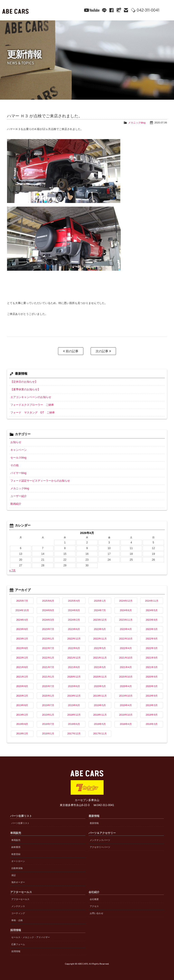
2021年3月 (152, 667)
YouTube (92, 10)
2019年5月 (100, 705)
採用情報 (16, 951)
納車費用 (16, 847)
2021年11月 (100, 658)
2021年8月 (22, 667)
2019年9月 (152, 696)
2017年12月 (74, 734)
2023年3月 (152, 629)
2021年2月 (22, 677)
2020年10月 (126, 677)
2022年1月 (48, 658)
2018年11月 (100, 715)
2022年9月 (152, 639)
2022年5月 (100, 648)
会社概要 (94, 899)
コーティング (18, 913)
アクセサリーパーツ (100, 847)
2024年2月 (74, 620)
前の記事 (71, 351)
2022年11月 (100, 639)
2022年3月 (152, 648)
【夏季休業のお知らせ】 (25, 389)
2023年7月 (48, 629)
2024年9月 (48, 610)
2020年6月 (74, 686)
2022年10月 (126, 639)
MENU (167, 10)
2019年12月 (74, 696)
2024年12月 (126, 601)
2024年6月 (126, 610)
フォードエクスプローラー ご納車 (32, 405)
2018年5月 (100, 724)
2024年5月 (152, 610)
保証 (14, 875)
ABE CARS (16, 10)
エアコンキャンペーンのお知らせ (31, 397)
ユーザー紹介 (19, 496)
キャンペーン (19, 450)
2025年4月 (74, 601)
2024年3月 (48, 620)
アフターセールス (20, 899)
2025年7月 (22, 601)
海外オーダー (18, 882)
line (104, 10)
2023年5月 (100, 629)
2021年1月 (48, 677)
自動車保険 (17, 868)
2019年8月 (22, 705)
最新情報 (94, 823)
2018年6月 (74, 724)
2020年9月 (152, 677)
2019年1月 (48, 715)
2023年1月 (48, 639)
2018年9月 (152, 715)
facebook (111, 10)
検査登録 (16, 854)
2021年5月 (100, 667)
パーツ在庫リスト (20, 823)
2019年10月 (126, 696)
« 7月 (13, 570)
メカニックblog (137, 123)
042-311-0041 (148, 11)
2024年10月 (22, 610)
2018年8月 (22, 724)
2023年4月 (126, 629)
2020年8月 (22, 686)
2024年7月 (100, 610)
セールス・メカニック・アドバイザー (31, 937)
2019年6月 (74, 705)
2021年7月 (48, 667)
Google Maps (119, 10)
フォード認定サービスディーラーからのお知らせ (40, 481)
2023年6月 (74, 629)
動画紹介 (16, 504)
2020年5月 (100, 686)
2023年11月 (126, 620)
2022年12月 (74, 639)
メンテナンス (18, 906)
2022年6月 (74, 648)
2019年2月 (22, 715)
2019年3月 (152, 705)
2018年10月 (126, 715)
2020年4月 (126, 686)
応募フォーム (18, 944)
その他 (14, 465)
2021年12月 (74, 658)
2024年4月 (22, 620)
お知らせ (16, 442)
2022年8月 (22, 648)
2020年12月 (74, 677)
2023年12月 (100, 620)
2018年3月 (152, 724)
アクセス (94, 906)
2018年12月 (74, 715)
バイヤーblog (18, 473)
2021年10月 (126, 658)
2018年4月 (126, 724)
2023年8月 (22, 629)
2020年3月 (152, 686)
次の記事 (103, 351)
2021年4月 (126, 667)
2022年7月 (48, 648)
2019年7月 (48, 705)
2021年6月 (74, 667)
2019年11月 (100, 696)
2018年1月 (48, 734)
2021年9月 (152, 658)
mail (126, 10)
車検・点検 (17, 920)
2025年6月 (48, 601)
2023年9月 (152, 620)
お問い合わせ (97, 913)
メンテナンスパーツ (100, 840)
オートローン (18, 861)
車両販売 (16, 840)
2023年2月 (22, 639)
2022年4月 (126, 648)
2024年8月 (74, 610)
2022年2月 (22, 658)
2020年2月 (22, 696)
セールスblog (18, 458)
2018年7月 (48, 724)
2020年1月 (48, 696)
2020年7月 (48, 686)
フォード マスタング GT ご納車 (33, 413)
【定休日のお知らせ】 (24, 382)
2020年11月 (100, 677)
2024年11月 (152, 601)
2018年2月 (22, 734)
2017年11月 (100, 734)
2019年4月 (126, 705)
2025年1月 (100, 601)
